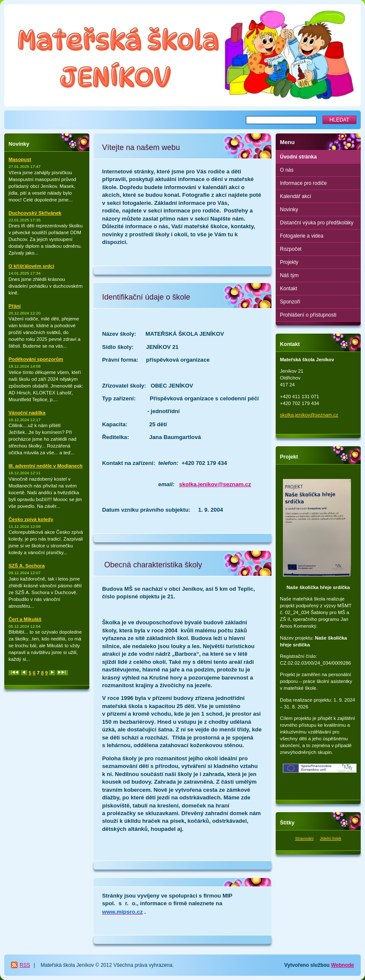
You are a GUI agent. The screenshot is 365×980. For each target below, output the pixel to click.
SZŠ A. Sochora (27, 566)
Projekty (289, 262)
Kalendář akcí (295, 196)
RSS (25, 965)
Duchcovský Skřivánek (35, 213)
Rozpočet (291, 249)
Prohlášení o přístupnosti (308, 315)
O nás (287, 170)
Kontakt (289, 289)
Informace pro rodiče (303, 183)
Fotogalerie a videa (302, 236)
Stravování (305, 838)
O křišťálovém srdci (31, 266)
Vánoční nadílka (27, 413)
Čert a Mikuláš (25, 619)
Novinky (289, 210)
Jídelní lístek (331, 838)
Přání (15, 306)
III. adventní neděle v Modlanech (46, 466)
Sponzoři (290, 302)
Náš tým (289, 275)
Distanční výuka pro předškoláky (317, 223)
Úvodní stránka (298, 157)
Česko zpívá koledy (31, 519)
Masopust (20, 159)
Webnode (342, 965)
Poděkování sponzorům (36, 359)
